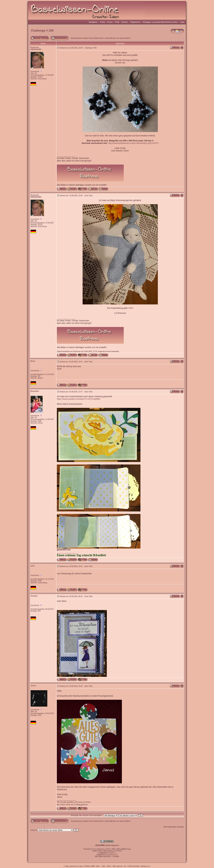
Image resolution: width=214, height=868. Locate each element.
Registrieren (136, 22)
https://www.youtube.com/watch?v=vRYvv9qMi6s (79, 399)
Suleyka (34, 596)
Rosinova (35, 47)
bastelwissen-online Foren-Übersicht (87, 38)
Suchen (125, 22)
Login (182, 22)
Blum (33, 361)
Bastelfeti (35, 391)
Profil (117, 22)
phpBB (107, 849)
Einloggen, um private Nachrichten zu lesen (160, 22)
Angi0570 (112, 853)
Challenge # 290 (42, 31)
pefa (33, 566)
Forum (110, 22)
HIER (131, 308)
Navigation (93, 22)
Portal (102, 22)
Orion (95, 849)
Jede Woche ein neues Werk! (118, 38)
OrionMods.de (112, 855)
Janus (33, 686)
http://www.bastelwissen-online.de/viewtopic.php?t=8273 (133, 143)
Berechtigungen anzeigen (174, 827)
